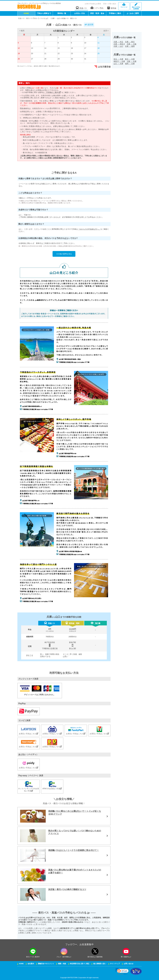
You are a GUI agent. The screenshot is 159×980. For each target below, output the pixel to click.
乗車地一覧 (62, 13)
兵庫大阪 (132, 44)
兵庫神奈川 (119, 44)
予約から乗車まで (44, 13)
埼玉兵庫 (118, 59)
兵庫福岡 (130, 46)
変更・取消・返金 (97, 13)
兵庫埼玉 (118, 42)
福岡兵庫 (130, 64)
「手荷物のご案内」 (53, 92)
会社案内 (31, 964)
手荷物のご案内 (115, 13)
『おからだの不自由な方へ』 (89, 229)
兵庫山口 (118, 46)
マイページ (124, 5)
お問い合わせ (129, 964)
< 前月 (22, 31)
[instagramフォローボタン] (64, 951)
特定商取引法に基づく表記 (80, 964)
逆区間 (89, 25)
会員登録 (136, 6)
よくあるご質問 (133, 13)
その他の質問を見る (64, 254)
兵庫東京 (130, 42)
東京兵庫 (130, 59)
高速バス (81, 8)
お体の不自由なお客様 (93, 4)
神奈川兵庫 (119, 61)
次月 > (106, 31)
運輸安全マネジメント (46, 964)
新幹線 (112, 8)
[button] (122, 971)
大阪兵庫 (132, 61)
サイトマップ (115, 964)
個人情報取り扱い (100, 964)
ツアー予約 (97, 8)
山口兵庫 (118, 64)
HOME (26, 13)
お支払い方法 (79, 13)
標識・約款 (62, 964)
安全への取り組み (110, 4)
